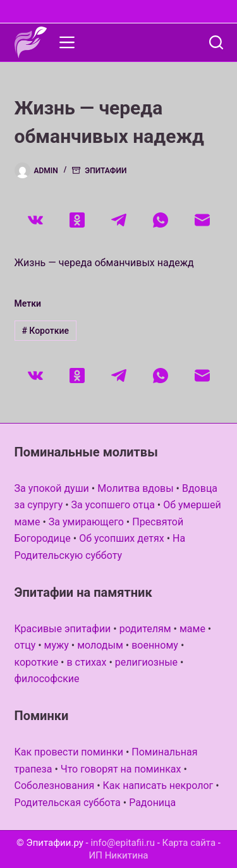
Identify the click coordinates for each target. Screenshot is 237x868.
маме (192, 629)
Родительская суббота (68, 803)
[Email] (202, 220)
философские (47, 679)
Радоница (152, 803)
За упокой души (52, 488)
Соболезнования (55, 785)
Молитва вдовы (135, 488)
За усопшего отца (113, 505)
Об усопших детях (122, 538)
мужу (57, 645)
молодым (100, 645)
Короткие (45, 331)
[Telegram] (119, 220)
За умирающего (86, 522)
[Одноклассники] (77, 220)
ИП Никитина (119, 855)
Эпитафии (106, 171)
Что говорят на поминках (121, 769)
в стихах (86, 662)
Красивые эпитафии (63, 629)
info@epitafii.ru (123, 843)
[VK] (35, 220)
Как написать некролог (158, 785)
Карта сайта (189, 843)
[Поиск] (216, 42)
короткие (37, 662)
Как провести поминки (69, 752)
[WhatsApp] (161, 220)
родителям (145, 629)
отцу (25, 645)
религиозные (146, 662)
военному (155, 645)
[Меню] (67, 42)
